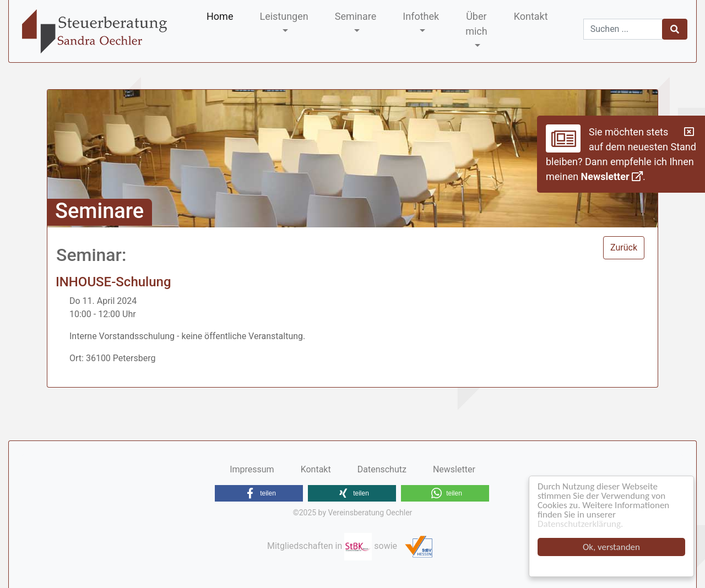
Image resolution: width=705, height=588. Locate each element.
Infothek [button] (421, 16)
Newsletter (612, 176)
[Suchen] (623, 29)
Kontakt (531, 16)
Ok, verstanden (611, 547)
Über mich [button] (476, 24)
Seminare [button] (356, 16)
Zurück (624, 247)
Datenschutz (382, 469)
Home (220, 16)
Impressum (252, 469)
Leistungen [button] (284, 16)
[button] (259, 493)
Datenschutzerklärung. (580, 524)
